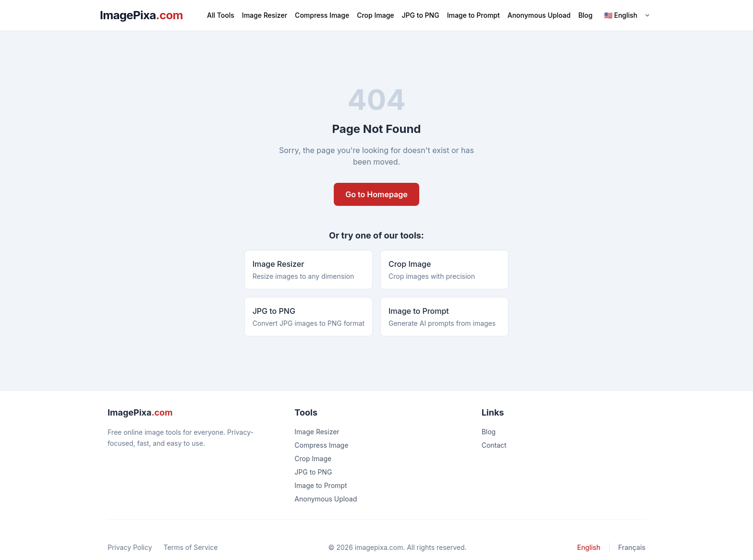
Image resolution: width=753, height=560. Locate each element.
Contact (494, 445)
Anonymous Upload (539, 15)
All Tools (221, 15)
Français (632, 547)
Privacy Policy (130, 547)
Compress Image (322, 15)
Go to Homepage (376, 194)
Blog (585, 15)
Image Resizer (265, 15)
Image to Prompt (474, 15)
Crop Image (375, 15)
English (589, 547)
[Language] (627, 15)
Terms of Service (191, 547)
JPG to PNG (421, 15)
